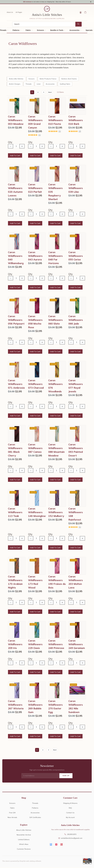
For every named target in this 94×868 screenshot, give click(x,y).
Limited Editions (24, 840)
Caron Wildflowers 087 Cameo (35, 449)
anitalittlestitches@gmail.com (70, 839)
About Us (10, 13)
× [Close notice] (91, 2)
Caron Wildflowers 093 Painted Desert (76, 451)
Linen (39, 85)
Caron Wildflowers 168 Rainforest (76, 515)
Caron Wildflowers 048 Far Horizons (55, 259)
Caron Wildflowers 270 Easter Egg (55, 707)
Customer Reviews (24, 850)
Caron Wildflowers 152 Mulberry (56, 513)
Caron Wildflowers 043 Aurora (35, 257)
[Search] (44, 25)
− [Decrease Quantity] (11, 147)
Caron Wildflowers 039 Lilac (76, 189)
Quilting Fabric (65, 85)
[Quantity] (16, 147)
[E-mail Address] (40, 777)
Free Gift (12, 813)
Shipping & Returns (70, 804)
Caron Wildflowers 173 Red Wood (35, 583)
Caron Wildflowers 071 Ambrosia (16, 385)
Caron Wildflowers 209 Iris (15, 645)
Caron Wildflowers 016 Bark (76, 121)
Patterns (16, 31)
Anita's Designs (15, 85)
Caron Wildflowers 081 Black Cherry (15, 451)
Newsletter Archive (24, 836)
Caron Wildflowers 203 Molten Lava (76, 583)
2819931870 (70, 835)
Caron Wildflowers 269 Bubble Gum (35, 707)
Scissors (40, 31)
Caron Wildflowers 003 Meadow (16, 121)
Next (50, 93)
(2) (80, 132)
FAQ (70, 809)
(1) (40, 136)
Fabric (28, 31)
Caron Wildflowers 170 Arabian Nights (15, 583)
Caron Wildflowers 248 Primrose (56, 645)
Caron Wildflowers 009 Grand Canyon (35, 123)
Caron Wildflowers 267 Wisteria (16, 706)
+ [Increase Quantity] (22, 147)
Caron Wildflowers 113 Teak (15, 513)
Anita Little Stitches (16, 80)
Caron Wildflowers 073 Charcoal (36, 385)
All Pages (19, 13)
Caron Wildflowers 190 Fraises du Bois (57, 583)
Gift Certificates (35, 818)
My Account (70, 818)
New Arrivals (12, 818)
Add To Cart (15, 156)
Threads (29, 85)
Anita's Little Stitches (47, 16)
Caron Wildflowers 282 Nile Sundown (76, 707)
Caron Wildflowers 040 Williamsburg (16, 259)
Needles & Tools (57, 31)
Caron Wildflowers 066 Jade (76, 321)
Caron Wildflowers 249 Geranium (77, 645)
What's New (24, 845)
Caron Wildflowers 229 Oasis (35, 645)
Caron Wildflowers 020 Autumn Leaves (15, 191)
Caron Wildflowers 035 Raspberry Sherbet (55, 193)
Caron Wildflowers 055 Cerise (76, 257)
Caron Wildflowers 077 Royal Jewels (76, 387)
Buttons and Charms (69, 80)
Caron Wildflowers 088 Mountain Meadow (56, 451)
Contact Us (70, 813)
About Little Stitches (24, 831)
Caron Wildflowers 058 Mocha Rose (35, 323)
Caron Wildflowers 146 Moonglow (37, 513)
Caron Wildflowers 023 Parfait (35, 189)
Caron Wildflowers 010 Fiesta (55, 121)
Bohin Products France (48, 80)
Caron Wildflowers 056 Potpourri (16, 321)
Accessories (74, 31)
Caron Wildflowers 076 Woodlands (55, 387)
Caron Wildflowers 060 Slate (55, 321)
